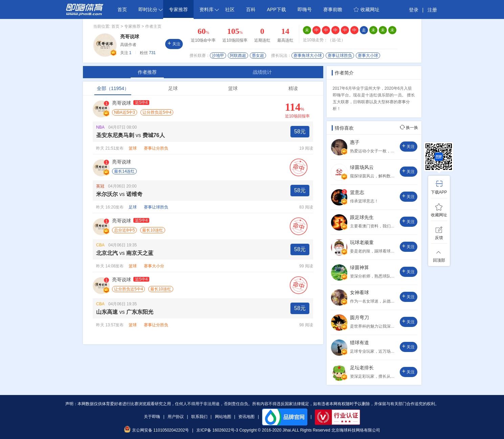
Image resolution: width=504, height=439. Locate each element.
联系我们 (199, 417)
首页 (122, 9)
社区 (230, 9)
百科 (251, 9)
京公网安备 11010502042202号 (156, 430)
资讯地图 (246, 417)
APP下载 (277, 9)
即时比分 (151, 9)
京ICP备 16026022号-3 (217, 430)
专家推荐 (178, 9)
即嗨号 (305, 9)
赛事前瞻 (333, 9)
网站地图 (223, 417)
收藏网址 (367, 9)
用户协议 (176, 417)
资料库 (209, 9)
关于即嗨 (152, 417)
